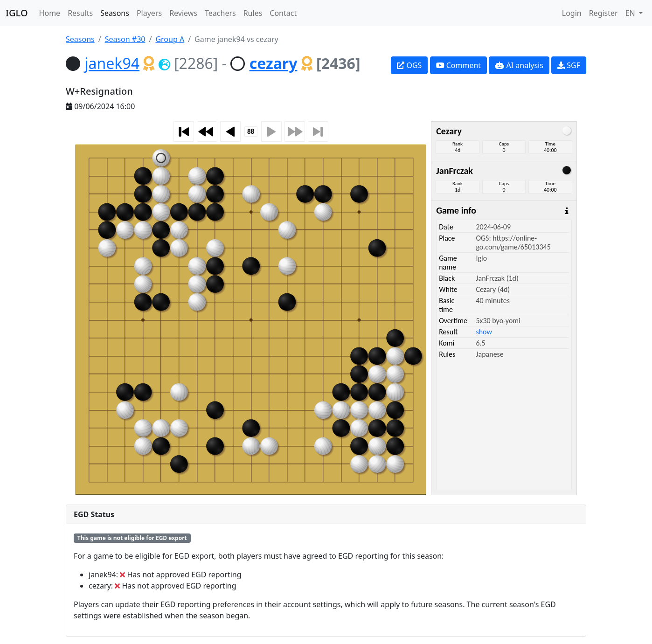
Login (572, 13)
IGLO (17, 13)
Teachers (220, 13)
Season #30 (125, 39)
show (484, 332)
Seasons (115, 13)
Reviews (183, 13)
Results (80, 13)
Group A (170, 39)
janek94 (112, 63)
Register (603, 13)
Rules (253, 13)
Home (50, 13)
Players (149, 13)
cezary (274, 63)
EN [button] (631, 13)
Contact (283, 13)
